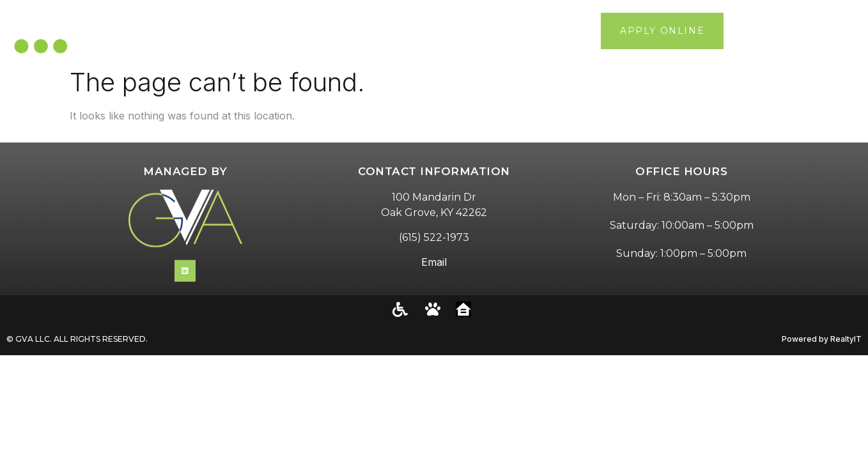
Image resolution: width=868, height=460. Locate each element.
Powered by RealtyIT (822, 339)
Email (434, 275)
